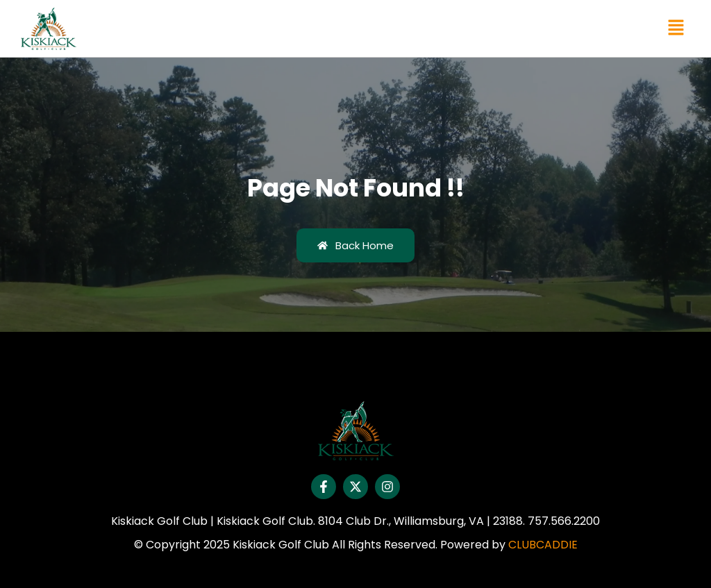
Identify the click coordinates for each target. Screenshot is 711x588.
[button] (676, 28)
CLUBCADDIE (543, 545)
